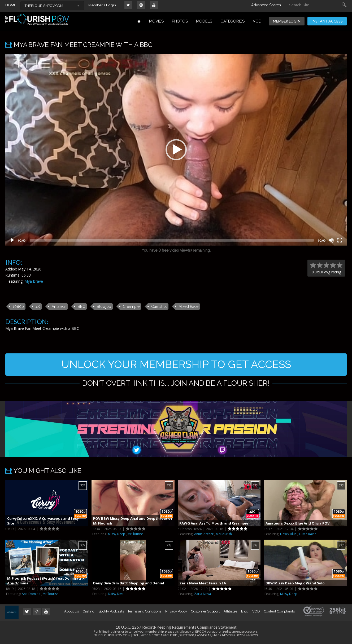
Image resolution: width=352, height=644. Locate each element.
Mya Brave (34, 281)
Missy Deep (117, 536)
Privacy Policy (176, 613)
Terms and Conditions (144, 613)
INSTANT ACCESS (327, 21)
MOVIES (156, 21)
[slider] (172, 240)
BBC (81, 306)
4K (38, 306)
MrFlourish (136, 536)
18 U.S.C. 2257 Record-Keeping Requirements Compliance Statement (176, 629)
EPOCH (201, 633)
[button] (176, 150)
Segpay (186, 633)
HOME (11, 5)
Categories (233, 21)
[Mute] (331, 240)
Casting (89, 613)
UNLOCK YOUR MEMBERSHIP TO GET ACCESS (176, 365)
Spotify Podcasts (111, 613)
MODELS (204, 21)
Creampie (131, 306)
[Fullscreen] (340, 240)
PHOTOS (180, 21)
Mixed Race (188, 306)
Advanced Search (266, 5)
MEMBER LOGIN (287, 21)
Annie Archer (204, 536)
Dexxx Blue (288, 536)
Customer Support (205, 613)
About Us (71, 613)
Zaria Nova (203, 595)
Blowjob (104, 306)
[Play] (12, 240)
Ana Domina (31, 595)
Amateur (59, 306)
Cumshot (159, 306)
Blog (245, 613)
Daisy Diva (116, 595)
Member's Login (102, 5)
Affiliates (230, 613)
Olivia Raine (308, 536)
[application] (176, 150)
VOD (257, 21)
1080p (18, 306)
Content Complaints (279, 613)
